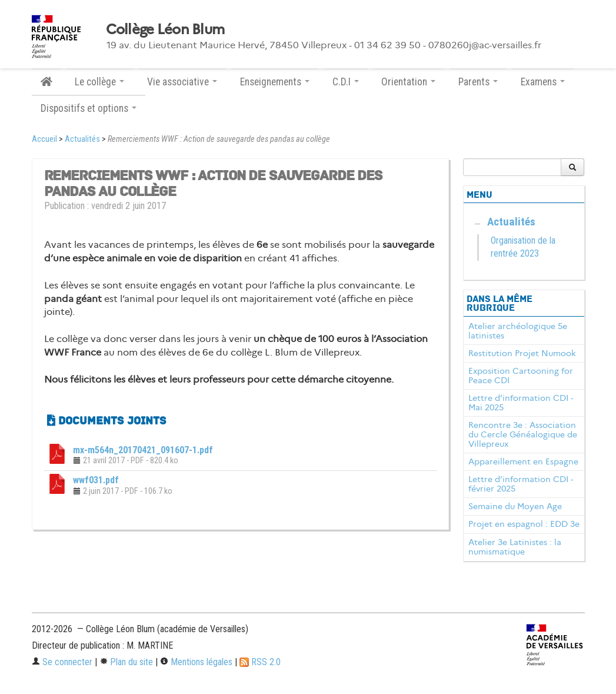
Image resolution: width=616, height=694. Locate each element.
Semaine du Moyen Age (515, 506)
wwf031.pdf (96, 480)
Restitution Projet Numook (522, 353)
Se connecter (62, 662)
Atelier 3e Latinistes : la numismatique (515, 547)
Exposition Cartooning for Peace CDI (521, 376)
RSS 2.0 (260, 662)
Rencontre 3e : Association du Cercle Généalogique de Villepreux (523, 434)
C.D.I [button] (346, 82)
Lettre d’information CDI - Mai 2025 (521, 403)
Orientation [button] (408, 82)
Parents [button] (478, 82)
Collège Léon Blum (165, 29)
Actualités (82, 139)
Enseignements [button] (275, 82)
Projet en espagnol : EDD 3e (524, 524)
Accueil (44, 139)
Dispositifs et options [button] (89, 108)
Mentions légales (196, 662)
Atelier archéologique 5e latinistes (518, 331)
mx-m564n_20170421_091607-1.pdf (143, 450)
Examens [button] (543, 82)
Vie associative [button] (182, 82)
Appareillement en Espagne (523, 461)
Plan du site (126, 662)
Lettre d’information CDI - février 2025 (521, 484)
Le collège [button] (99, 82)
